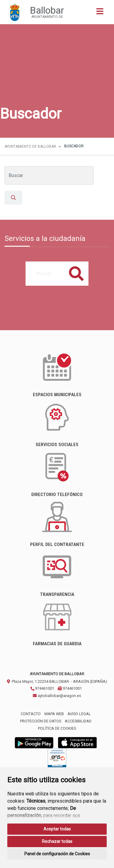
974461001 (42, 688)
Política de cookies (57, 728)
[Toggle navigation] (100, 13)
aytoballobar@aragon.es (57, 696)
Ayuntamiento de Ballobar (30, 146)
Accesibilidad (78, 721)
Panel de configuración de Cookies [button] (57, 854)
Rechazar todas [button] (57, 841)
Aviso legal (79, 714)
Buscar (76, 273)
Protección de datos (41, 721)
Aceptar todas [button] (57, 829)
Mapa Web (54, 714)
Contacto (31, 714)
